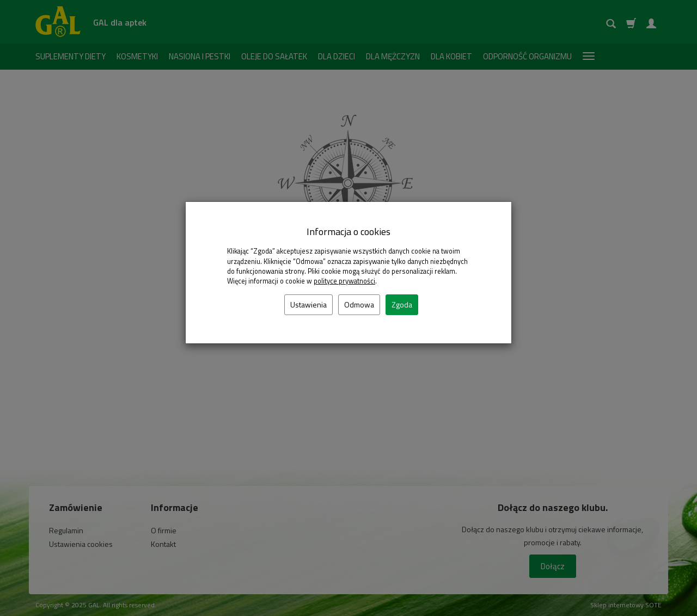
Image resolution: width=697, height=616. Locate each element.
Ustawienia (308, 304)
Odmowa (359, 304)
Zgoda (402, 304)
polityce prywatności (344, 281)
